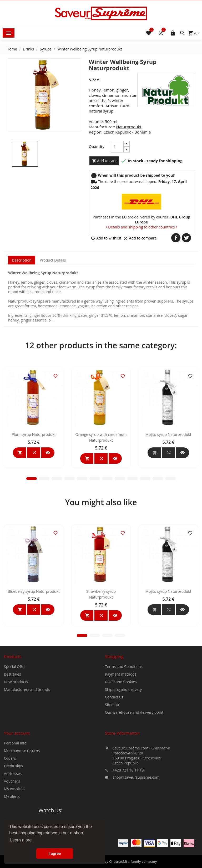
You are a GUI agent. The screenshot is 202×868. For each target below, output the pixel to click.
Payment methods (121, 729)
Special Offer (15, 721)
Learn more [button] (21, 840)
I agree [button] (55, 854)
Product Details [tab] (53, 260)
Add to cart (104, 161)
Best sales (12, 729)
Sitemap (112, 759)
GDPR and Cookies (121, 736)
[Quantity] (117, 147)
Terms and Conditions (124, 721)
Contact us (114, 751)
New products (16, 736)
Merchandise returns (22, 805)
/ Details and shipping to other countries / (141, 227)
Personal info (15, 797)
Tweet (186, 238)
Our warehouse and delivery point (134, 767)
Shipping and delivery (123, 744)
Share (176, 238)
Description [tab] (22, 260)
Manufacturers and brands (27, 744)
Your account (17, 788)
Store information (126, 796)
